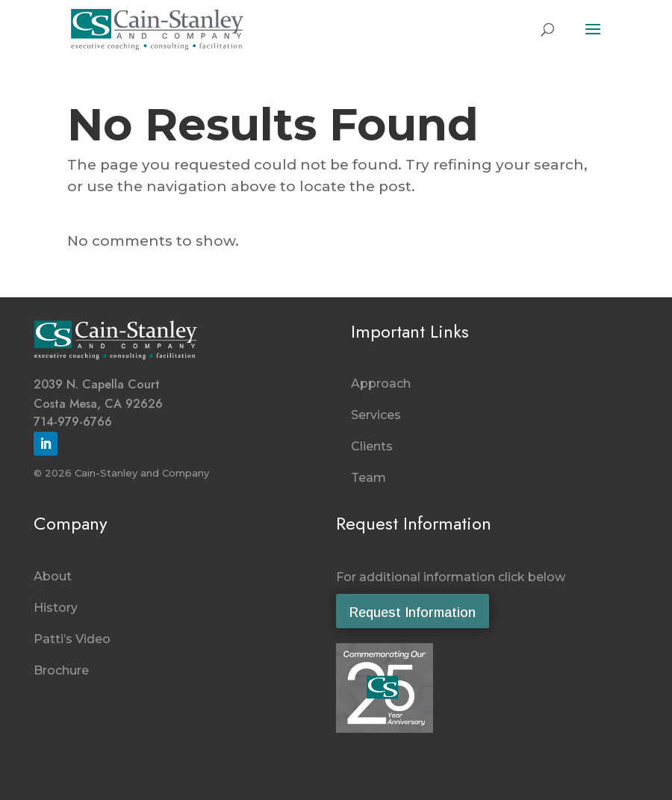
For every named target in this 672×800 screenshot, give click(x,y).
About (53, 576)
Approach (381, 384)
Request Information (413, 613)
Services (376, 415)
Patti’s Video (72, 639)
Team (368, 478)
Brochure (61, 670)
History (56, 608)
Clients (372, 446)
